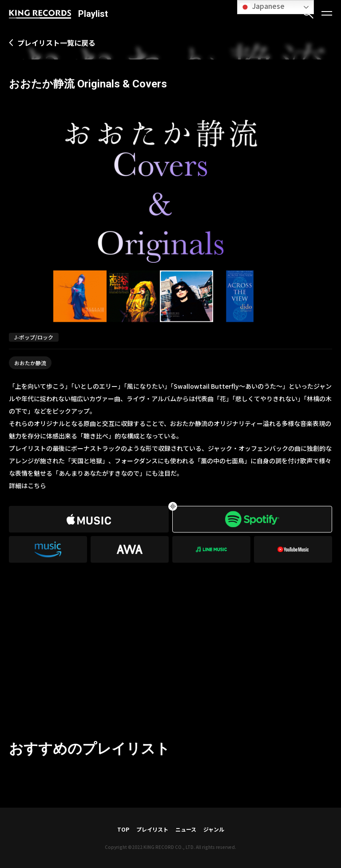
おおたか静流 (30, 363)
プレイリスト (152, 829)
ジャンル (214, 829)
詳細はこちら (28, 485)
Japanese (262, 6)
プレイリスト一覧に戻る (56, 43)
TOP (123, 829)
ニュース (186, 829)
